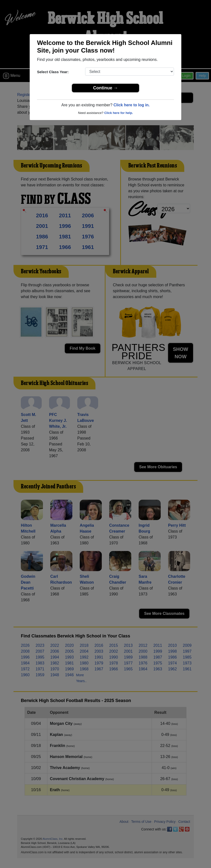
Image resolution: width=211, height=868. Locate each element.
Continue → (106, 88)
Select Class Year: (53, 72)
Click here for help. (119, 113)
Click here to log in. (132, 105)
